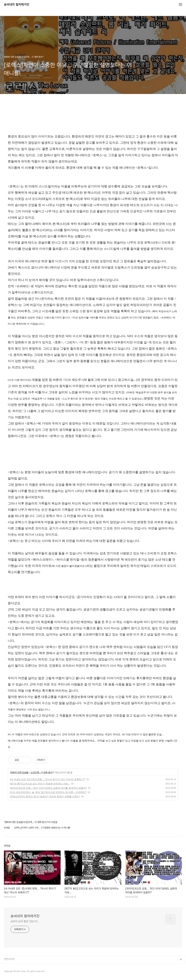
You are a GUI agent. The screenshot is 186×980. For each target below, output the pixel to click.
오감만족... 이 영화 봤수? (42, 773)
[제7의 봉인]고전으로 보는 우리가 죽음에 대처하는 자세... (40, 784)
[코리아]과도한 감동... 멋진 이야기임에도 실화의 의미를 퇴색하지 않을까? (48, 788)
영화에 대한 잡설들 (19, 773)
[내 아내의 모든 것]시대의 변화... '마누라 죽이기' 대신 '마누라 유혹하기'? (48, 779)
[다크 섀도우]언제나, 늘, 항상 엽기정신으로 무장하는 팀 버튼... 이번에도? (48, 792)
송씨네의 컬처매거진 (17, 5)
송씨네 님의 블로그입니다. (24, 921)
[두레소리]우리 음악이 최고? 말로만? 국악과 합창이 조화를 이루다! (45, 797)
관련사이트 (9, 959)
